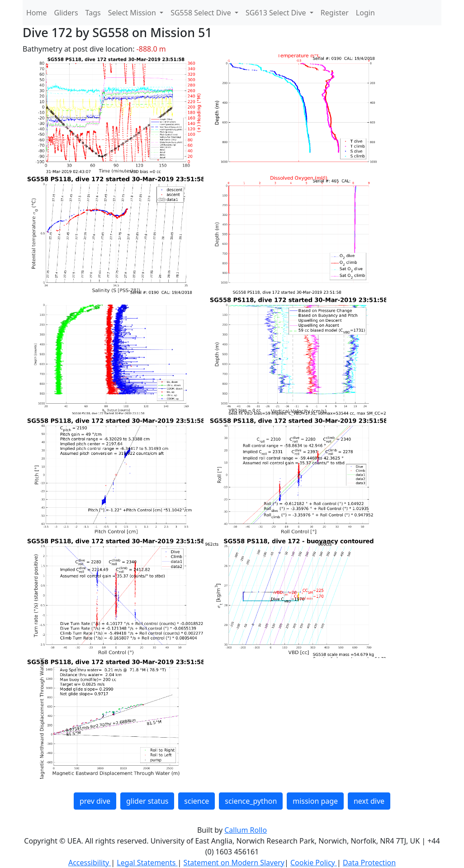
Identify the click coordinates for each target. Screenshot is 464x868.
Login (365, 13)
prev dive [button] (95, 801)
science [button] (196, 801)
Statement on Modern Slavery (234, 863)
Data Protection (369, 863)
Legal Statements (147, 863)
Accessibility (90, 863)
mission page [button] (315, 801)
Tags (93, 13)
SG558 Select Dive (202, 13)
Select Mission (133, 13)
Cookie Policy (314, 863)
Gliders (66, 13)
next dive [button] (369, 801)
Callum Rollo (246, 830)
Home (37, 13)
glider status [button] (147, 801)
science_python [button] (251, 801)
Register (335, 13)
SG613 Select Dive (277, 13)
